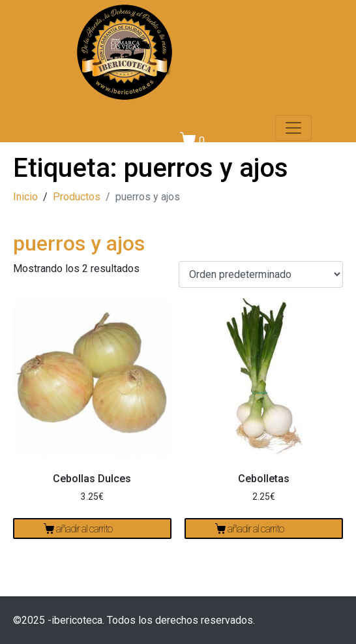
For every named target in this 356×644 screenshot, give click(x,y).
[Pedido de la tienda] (261, 274)
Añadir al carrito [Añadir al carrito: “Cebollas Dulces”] (84, 529)
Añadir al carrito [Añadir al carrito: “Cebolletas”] (256, 529)
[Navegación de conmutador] (293, 128)
